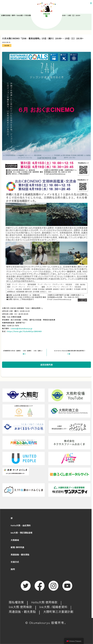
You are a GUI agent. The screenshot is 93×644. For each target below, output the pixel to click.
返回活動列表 (47, 365)
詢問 (13, 569)
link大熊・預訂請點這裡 (22, 533)
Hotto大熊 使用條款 (44, 602)
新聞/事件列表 (17, 547)
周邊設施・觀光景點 (20, 555)
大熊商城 (15, 540)
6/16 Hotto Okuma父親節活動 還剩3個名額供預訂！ (70, 351)
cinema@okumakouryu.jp (22, 328)
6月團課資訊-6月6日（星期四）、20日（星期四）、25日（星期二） (23, 351)
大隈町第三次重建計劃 (58, 612)
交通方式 (15, 562)
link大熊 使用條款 (20, 607)
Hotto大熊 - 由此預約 (21, 525)
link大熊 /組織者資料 (53, 607)
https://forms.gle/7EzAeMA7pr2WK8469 (24, 331)
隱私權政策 (16, 602)
